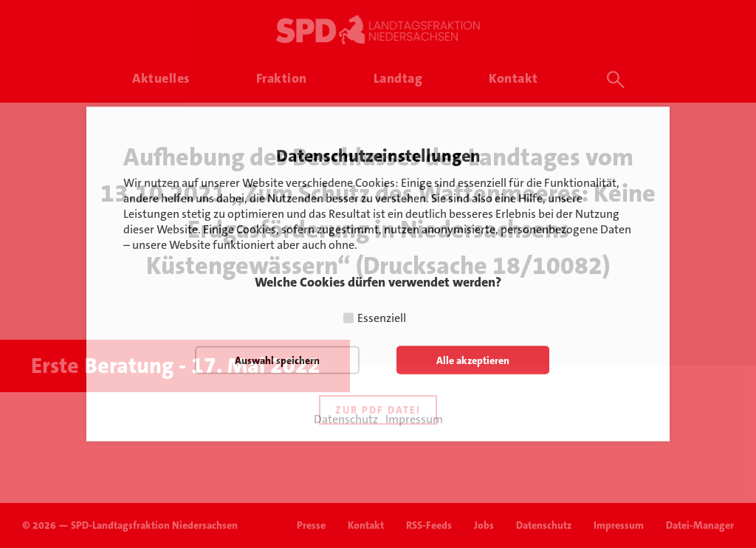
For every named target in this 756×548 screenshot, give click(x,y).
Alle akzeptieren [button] (473, 360)
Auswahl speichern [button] (277, 360)
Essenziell (382, 318)
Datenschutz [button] (346, 419)
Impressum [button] (414, 419)
